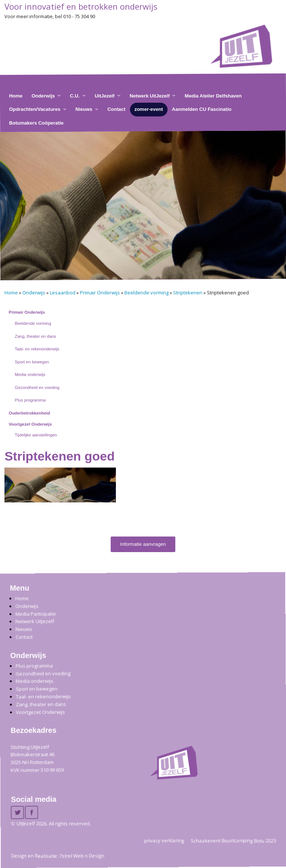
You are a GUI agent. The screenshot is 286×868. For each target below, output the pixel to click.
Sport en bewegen (32, 362)
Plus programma (30, 400)
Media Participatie (35, 614)
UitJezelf (105, 96)
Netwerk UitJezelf (150, 96)
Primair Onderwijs (100, 293)
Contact (116, 109)
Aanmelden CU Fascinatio (202, 109)
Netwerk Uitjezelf (35, 622)
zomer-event (149, 109)
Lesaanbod (63, 293)
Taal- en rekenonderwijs (37, 349)
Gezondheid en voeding (37, 387)
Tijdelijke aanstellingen (36, 435)
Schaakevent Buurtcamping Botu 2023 (233, 841)
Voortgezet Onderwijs (30, 424)
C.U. (75, 96)
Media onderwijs (30, 374)
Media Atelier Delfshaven (213, 96)
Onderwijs (43, 96)
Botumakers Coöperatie (36, 123)
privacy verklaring (164, 841)
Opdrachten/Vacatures (35, 109)
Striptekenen (188, 293)
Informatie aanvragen (143, 544)
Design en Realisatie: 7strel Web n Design (58, 856)
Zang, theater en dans (35, 336)
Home (16, 96)
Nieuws (84, 109)
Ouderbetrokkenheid (30, 413)
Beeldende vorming (147, 293)
